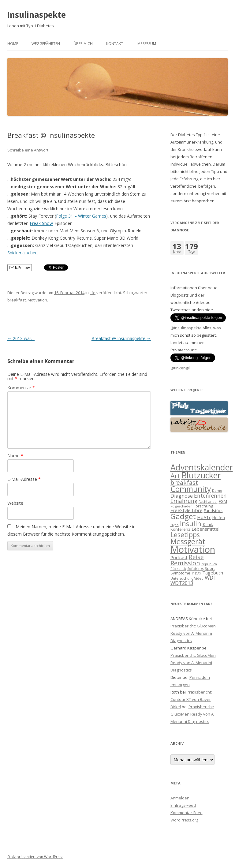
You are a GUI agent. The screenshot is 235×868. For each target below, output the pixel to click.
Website (15, 503)
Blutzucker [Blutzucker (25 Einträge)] (201, 475)
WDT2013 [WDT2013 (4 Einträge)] (182, 583)
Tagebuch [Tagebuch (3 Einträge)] (213, 573)
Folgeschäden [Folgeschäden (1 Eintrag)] (181, 506)
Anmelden (180, 798)
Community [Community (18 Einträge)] (191, 489)
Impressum (146, 44)
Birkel (176, 707)
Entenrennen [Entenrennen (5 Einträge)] (210, 496)
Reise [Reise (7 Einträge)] (196, 557)
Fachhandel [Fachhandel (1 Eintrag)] (208, 502)
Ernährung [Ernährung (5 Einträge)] (184, 501)
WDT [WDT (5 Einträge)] (211, 578)
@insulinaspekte (186, 328)
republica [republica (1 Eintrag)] (209, 564)
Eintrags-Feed (183, 805)
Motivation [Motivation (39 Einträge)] (193, 549)
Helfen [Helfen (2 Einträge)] (219, 518)
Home (13, 44)
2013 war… (21, 338)
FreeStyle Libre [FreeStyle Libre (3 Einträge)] (187, 510)
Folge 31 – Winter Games (81, 216)
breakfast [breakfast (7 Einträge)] (184, 483)
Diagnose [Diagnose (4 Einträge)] (182, 496)
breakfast (17, 300)
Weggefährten (46, 44)
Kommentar (21, 388)
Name (15, 456)
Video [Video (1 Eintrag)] (199, 578)
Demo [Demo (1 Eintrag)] (217, 491)
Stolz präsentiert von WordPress (35, 857)
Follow (20, 268)
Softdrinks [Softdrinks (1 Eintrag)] (195, 569)
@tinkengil (180, 368)
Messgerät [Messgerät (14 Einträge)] (188, 541)
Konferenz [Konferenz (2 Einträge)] (180, 529)
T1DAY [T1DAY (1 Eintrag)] (196, 573)
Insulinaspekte (37, 15)
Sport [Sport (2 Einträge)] (210, 568)
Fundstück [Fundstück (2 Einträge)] (213, 511)
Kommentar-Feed (187, 813)
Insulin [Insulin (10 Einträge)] (191, 524)
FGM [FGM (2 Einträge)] (223, 501)
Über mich (83, 44)
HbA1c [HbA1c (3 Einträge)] (204, 517)
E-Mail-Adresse (24, 479)
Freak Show (41, 223)
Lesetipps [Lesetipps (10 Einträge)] (185, 535)
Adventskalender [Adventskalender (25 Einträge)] (202, 467)
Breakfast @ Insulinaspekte (121, 338)
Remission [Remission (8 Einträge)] (185, 563)
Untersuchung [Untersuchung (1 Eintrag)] (182, 578)
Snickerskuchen (22, 253)
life (93, 293)
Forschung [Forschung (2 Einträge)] (203, 506)
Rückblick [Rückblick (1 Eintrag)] (178, 569)
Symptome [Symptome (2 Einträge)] (180, 573)
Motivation (37, 300)
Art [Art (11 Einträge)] (175, 476)
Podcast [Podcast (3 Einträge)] (179, 557)
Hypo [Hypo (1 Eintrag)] (175, 525)
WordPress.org (184, 820)
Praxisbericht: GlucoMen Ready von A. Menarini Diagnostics (193, 633)
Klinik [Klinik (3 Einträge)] (208, 524)
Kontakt (115, 44)
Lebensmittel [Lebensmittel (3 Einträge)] (205, 529)
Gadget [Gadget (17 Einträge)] (183, 516)
